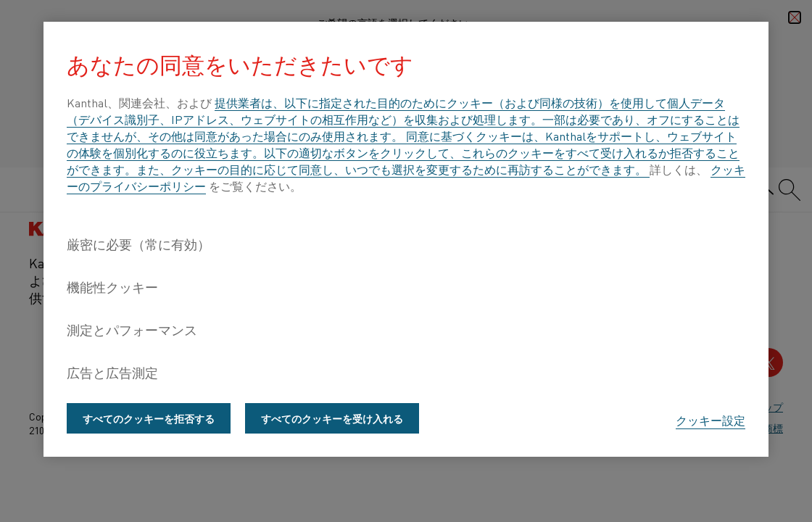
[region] (406, 239)
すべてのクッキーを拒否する (149, 418)
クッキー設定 (710, 420)
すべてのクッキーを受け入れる (332, 418)
